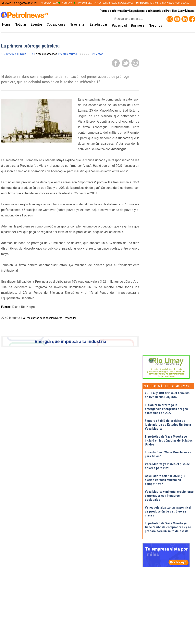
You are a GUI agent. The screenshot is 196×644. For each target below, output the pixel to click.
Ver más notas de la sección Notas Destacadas (50, 318)
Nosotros (155, 25)
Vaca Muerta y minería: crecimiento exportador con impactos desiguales (169, 496)
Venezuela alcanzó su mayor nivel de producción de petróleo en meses (168, 511)
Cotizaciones (56, 24)
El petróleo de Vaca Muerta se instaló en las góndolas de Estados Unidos (169, 440)
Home (6, 24)
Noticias (21, 24)
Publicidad (119, 25)
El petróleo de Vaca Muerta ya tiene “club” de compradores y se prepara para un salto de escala (168, 527)
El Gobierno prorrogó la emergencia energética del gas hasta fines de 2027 (166, 409)
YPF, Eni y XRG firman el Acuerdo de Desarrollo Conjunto (167, 395)
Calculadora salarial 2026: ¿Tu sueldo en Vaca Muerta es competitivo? (165, 480)
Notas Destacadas (46, 54)
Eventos (37, 24)
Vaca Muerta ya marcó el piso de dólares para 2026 (167, 466)
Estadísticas (99, 24)
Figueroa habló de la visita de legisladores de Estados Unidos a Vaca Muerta (168, 425)
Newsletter (78, 24)
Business (138, 25)
